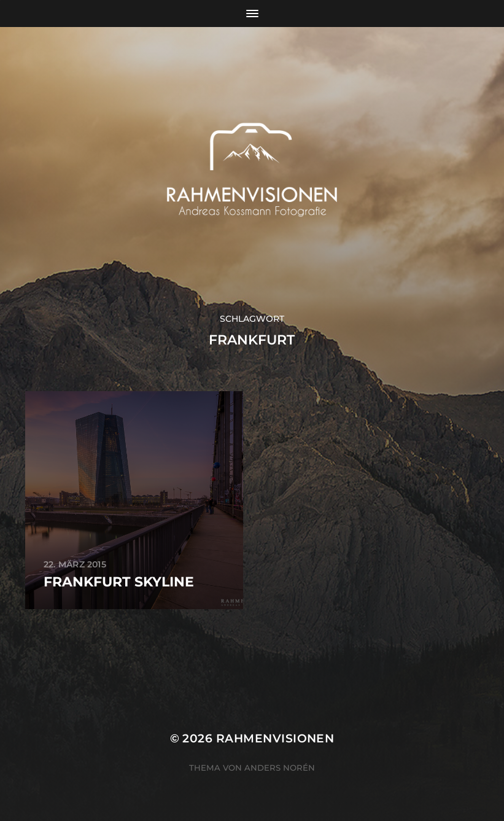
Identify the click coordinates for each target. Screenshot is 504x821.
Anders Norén (280, 768)
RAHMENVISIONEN (275, 738)
